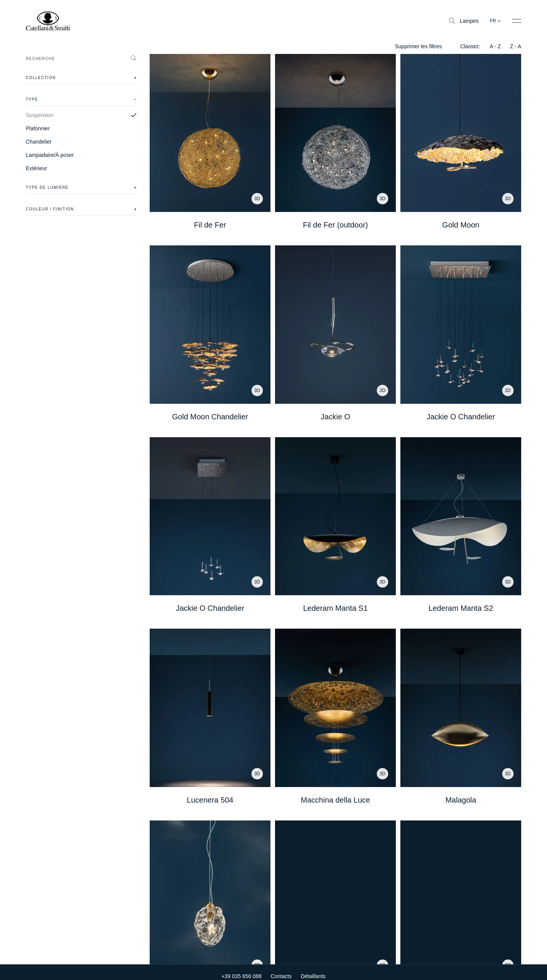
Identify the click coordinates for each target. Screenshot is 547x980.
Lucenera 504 (210, 800)
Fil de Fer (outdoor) (335, 225)
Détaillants (313, 974)
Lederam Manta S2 (461, 608)
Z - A (515, 46)
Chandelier (39, 142)
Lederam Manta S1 (335, 608)
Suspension (40, 115)
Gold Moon (461, 225)
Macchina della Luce (335, 800)
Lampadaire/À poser (50, 155)
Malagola (461, 800)
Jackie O (335, 417)
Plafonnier (38, 128)
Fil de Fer (210, 225)
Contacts (281, 974)
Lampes (464, 21)
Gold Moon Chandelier (210, 417)
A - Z (495, 46)
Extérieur (36, 168)
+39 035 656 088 (242, 974)
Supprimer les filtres (418, 46)
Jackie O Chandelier (461, 417)
